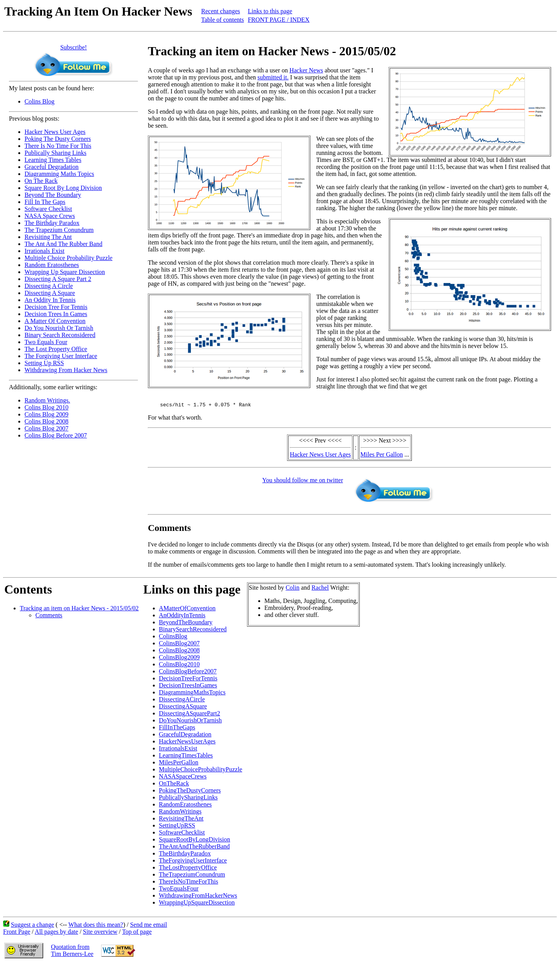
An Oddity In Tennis (50, 300)
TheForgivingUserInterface (193, 863)
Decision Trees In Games (56, 314)
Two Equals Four (46, 342)
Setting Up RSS (44, 363)
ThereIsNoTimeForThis (189, 884)
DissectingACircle (182, 702)
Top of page (137, 934)
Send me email (148, 927)
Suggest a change (32, 927)
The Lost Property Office (56, 349)
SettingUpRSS (177, 828)
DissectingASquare (183, 709)
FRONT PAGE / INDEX (279, 20)
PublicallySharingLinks (188, 800)
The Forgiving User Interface (61, 356)
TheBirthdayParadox (185, 856)
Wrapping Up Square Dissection (65, 272)
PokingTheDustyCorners (190, 793)
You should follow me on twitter (303, 482)
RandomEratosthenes (185, 807)
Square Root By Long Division (63, 188)
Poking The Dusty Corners (58, 139)
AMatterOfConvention (187, 610)
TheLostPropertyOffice (188, 870)
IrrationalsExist (178, 751)
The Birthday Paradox (52, 223)
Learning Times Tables (53, 160)
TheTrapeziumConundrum (192, 877)
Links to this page (270, 11)
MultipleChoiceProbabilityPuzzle (201, 772)
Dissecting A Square (50, 293)
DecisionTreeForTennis (188, 681)
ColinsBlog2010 (179, 667)
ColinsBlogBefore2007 (188, 674)
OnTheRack (174, 786)
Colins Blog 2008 (46, 421)
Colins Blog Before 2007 (56, 435)
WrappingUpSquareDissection (197, 905)
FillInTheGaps (177, 730)
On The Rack (41, 181)
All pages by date (56, 934)
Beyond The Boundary (53, 195)
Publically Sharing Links (55, 153)
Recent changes (220, 11)
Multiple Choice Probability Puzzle (68, 258)
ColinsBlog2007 (179, 646)
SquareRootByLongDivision (195, 842)
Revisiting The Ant (48, 237)
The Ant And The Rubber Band (63, 244)
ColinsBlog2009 (179, 660)
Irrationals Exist (45, 251)
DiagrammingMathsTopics (192, 695)
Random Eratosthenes (52, 265)
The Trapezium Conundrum (59, 230)
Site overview (100, 934)
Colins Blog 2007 (46, 428)
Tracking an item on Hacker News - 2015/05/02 (79, 610)
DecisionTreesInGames (188, 688)
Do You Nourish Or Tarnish (59, 328)
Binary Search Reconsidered (60, 335)
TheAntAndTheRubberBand (194, 849)
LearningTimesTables (186, 758)
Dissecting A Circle (49, 286)
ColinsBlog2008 (179, 653)
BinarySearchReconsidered (193, 632)
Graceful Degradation (52, 167)
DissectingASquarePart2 (190, 716)
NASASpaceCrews (183, 779)
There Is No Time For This (58, 146)
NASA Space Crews (50, 216)
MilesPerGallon (179, 765)
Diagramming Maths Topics (59, 174)
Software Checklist (48, 209)
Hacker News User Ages (55, 132)
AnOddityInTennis (182, 618)
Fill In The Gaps (45, 202)
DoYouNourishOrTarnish (191, 723)
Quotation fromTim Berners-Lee (72, 953)
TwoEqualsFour (179, 891)
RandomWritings (180, 814)
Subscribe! (73, 47)
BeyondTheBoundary (186, 625)
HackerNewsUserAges (187, 744)
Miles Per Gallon (382, 457)
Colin (292, 590)
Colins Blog (39, 101)
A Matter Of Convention (55, 321)
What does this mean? (96, 927)
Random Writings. (47, 400)
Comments (49, 618)
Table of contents (222, 20)
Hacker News (306, 70)
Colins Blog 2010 (46, 407)
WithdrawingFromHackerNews (198, 898)
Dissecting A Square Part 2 (58, 279)
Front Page (17, 934)
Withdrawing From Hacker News (66, 370)
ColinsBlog (173, 639)
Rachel (320, 590)
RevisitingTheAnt (181, 821)
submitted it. (273, 77)
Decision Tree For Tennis (56, 307)
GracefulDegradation (185, 737)
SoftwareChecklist (182, 835)
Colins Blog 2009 (46, 414)
